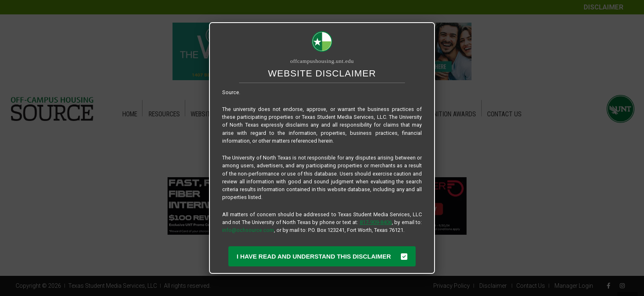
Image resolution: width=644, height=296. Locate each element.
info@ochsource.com (248, 230)
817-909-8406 (376, 222)
